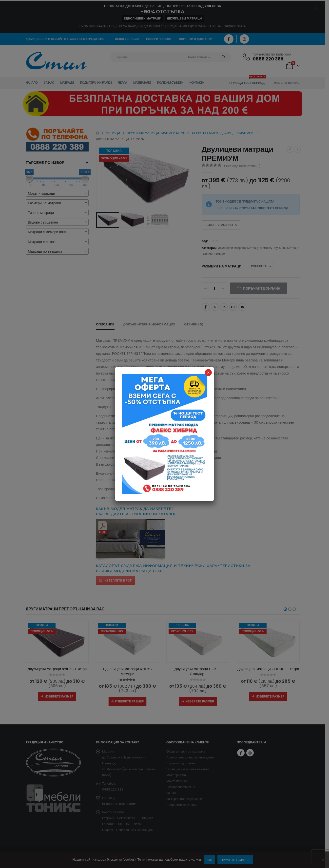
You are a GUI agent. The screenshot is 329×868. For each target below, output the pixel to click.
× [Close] (208, 373)
